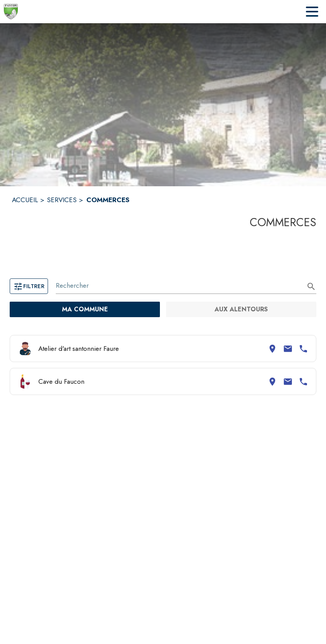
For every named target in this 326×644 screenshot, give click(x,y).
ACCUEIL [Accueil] (25, 200)
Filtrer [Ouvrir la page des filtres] (29, 286)
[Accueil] (11, 12)
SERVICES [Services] (62, 200)
